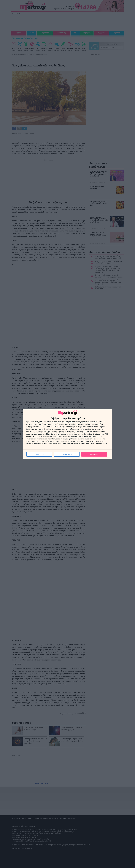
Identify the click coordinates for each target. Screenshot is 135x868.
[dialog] (68, 434)
